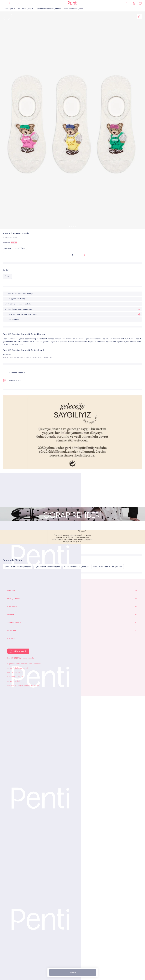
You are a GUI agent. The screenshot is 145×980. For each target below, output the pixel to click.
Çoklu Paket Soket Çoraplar (48, 567)
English (11, 639)
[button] (69, 226)
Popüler (11, 591)
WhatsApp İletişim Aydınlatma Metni (23, 686)
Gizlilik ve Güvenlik (15, 672)
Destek (11, 614)
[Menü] (5, 3)
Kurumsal (12, 607)
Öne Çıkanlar (14, 599)
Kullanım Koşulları (15, 677)
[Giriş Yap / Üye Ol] (134, 3)
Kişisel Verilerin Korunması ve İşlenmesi (24, 664)
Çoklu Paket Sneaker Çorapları (49, 9)
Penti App (12, 630)
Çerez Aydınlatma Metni (17, 668)
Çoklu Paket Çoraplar (25, 9)
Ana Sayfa (9, 9)
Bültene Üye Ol (20, 651)
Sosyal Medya (14, 622)
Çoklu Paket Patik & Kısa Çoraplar (108, 567)
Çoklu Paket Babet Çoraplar (76, 567)
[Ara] (11, 3)
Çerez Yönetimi (14, 681)
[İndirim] (17, 3)
